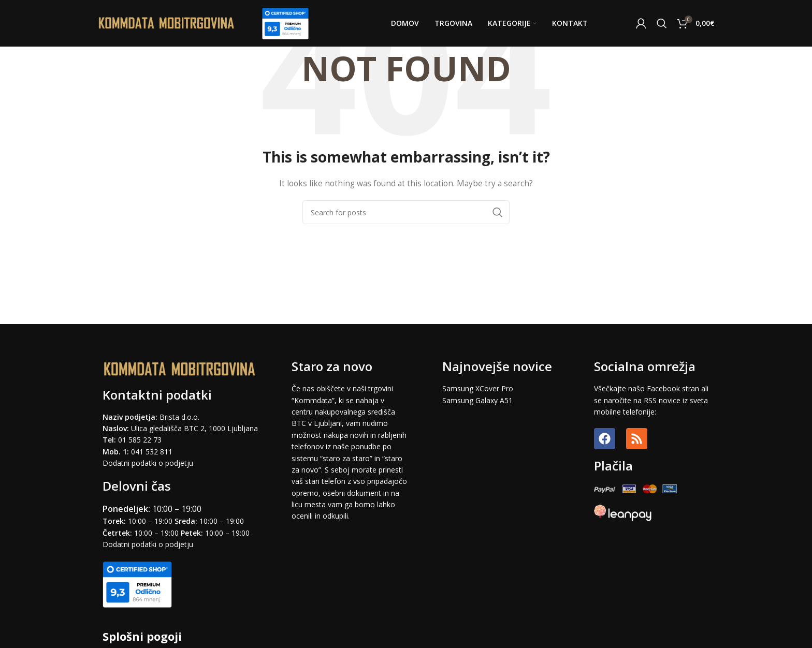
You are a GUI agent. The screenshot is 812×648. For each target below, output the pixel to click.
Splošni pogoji (142, 636)
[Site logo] (167, 23)
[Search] (662, 23)
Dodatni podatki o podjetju (148, 463)
